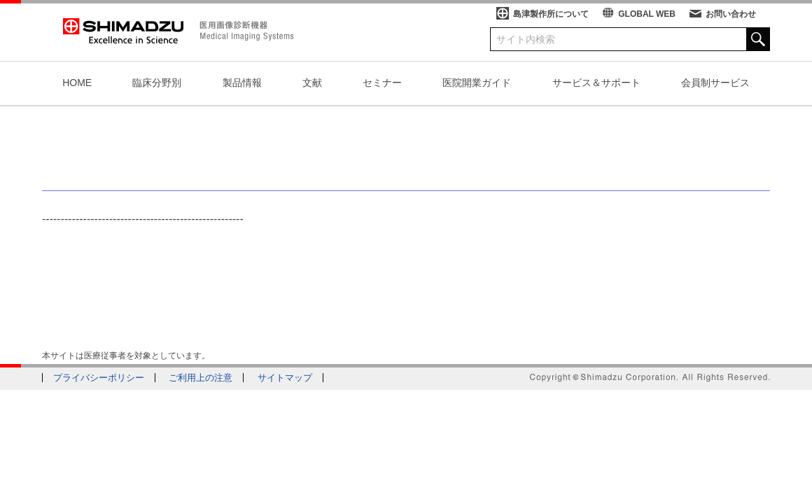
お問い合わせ (731, 14)
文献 (312, 83)
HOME (77, 83)
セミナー (382, 83)
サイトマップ (285, 378)
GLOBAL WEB (647, 14)
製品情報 (242, 83)
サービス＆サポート (596, 83)
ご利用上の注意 (201, 378)
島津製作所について (551, 14)
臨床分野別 (157, 83)
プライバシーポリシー (99, 378)
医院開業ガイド (477, 83)
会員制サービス (715, 83)
